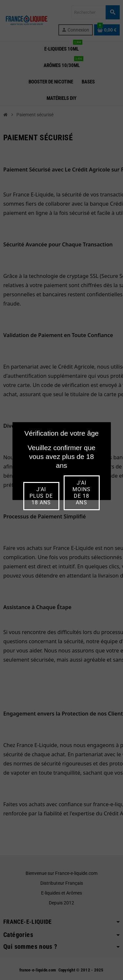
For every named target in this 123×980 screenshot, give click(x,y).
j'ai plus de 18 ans (41, 496)
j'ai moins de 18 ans (82, 493)
